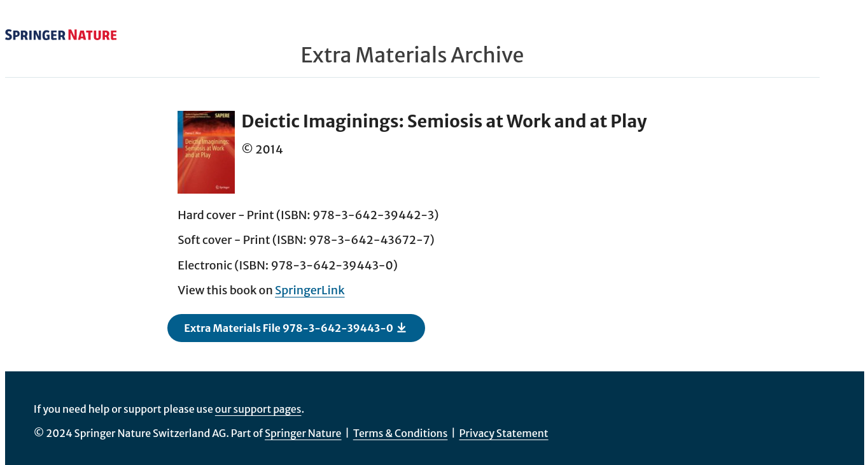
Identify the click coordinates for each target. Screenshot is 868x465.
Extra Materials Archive (412, 55)
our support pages (258, 409)
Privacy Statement (504, 433)
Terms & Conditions (401, 433)
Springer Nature (303, 433)
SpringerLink (310, 290)
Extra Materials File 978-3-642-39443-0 (296, 327)
